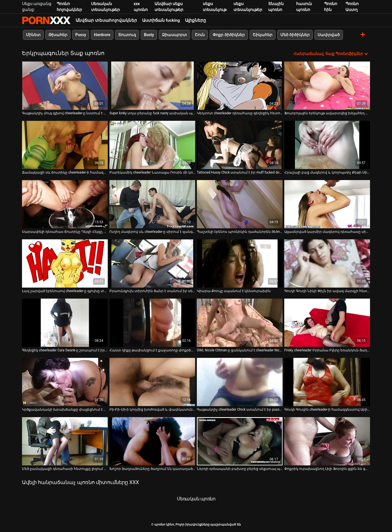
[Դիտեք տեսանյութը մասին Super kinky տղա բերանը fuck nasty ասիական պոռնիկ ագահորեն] (152, 86)
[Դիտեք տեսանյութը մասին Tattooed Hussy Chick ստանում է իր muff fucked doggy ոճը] (240, 145)
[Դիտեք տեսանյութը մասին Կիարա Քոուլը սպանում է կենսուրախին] (240, 263)
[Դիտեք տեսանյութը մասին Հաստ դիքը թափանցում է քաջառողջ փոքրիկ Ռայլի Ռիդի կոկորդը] (152, 323)
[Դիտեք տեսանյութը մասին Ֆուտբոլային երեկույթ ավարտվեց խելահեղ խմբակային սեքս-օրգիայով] (327, 86)
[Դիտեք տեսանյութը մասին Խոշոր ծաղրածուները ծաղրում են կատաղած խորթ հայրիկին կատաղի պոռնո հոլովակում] (152, 441)
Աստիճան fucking (161, 20)
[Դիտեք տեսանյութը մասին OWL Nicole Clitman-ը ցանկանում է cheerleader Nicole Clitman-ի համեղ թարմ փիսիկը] (240, 323)
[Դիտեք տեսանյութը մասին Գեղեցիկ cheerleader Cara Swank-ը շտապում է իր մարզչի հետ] (65, 323)
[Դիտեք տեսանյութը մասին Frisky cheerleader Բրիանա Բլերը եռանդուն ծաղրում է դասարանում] (327, 323)
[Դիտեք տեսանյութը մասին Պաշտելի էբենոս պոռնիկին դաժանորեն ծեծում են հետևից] (240, 204)
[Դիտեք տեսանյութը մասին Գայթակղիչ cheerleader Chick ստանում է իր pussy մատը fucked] (240, 382)
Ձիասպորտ (174, 35)
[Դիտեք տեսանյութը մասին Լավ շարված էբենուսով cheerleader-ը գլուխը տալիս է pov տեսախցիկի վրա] (65, 263)
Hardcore (102, 35)
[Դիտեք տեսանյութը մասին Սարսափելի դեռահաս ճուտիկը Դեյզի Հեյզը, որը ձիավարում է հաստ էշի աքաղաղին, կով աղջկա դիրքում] (65, 204)
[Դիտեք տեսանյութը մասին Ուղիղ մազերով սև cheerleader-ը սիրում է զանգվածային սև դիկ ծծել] (152, 204)
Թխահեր (58, 35)
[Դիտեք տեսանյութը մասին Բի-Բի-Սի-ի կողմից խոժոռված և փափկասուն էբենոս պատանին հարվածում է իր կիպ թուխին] (152, 382)
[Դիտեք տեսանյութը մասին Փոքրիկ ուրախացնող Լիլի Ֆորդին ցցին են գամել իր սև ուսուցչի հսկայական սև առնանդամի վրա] (327, 441)
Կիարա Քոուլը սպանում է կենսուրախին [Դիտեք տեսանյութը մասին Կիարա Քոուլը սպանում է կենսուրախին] (234, 291)
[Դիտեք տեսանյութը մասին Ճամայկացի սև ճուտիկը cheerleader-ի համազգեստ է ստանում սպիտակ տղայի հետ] (65, 145)
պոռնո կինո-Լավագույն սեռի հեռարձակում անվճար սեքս (46, 20)
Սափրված (329, 35)
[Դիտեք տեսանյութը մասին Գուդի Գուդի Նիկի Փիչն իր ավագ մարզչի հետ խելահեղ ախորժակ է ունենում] (327, 263)
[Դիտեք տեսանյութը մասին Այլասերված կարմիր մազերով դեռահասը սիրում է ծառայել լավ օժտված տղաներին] (327, 204)
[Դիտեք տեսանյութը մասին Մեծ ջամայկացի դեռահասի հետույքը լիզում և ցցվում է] (65, 441)
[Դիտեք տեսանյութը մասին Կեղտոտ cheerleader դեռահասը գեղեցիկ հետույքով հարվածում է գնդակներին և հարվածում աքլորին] (240, 86)
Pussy (81, 35)
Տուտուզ (127, 35)
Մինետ (33, 35)
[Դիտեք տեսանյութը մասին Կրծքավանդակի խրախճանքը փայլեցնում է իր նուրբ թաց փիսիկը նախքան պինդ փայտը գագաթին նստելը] (65, 382)
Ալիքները (196, 20)
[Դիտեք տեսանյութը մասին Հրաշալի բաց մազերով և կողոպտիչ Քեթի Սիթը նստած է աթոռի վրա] (327, 145)
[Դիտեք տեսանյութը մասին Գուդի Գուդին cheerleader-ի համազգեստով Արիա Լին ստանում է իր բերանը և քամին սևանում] (327, 382)
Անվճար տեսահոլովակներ (106, 20)
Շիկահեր (263, 35)
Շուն (200, 35)
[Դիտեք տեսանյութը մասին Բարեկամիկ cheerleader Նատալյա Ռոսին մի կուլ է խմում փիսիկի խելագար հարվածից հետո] (152, 145)
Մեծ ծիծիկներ (295, 35)
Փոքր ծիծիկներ (229, 35)
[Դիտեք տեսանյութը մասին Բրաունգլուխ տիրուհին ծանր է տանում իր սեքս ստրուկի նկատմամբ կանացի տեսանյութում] (152, 263)
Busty (149, 35)
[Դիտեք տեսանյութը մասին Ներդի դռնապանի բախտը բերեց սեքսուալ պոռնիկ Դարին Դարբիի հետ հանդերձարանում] (240, 441)
